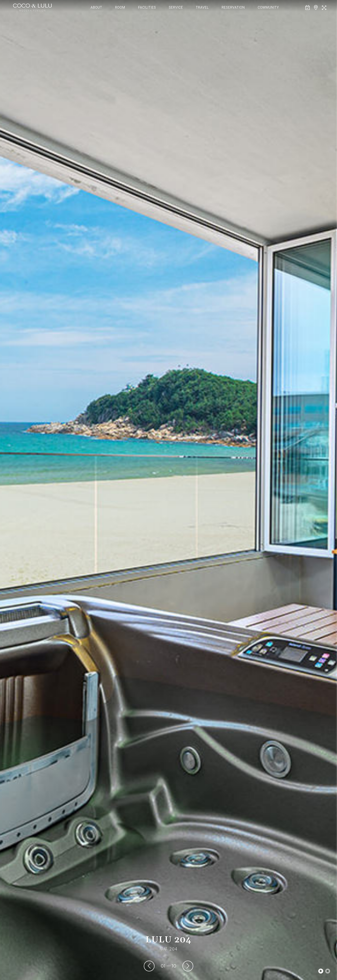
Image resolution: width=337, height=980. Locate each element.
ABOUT (96, 7)
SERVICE (176, 7)
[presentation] (149, 966)
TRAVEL (202, 7)
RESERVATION (233, 7)
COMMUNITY (268, 7)
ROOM (120, 7)
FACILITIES (147, 7)
